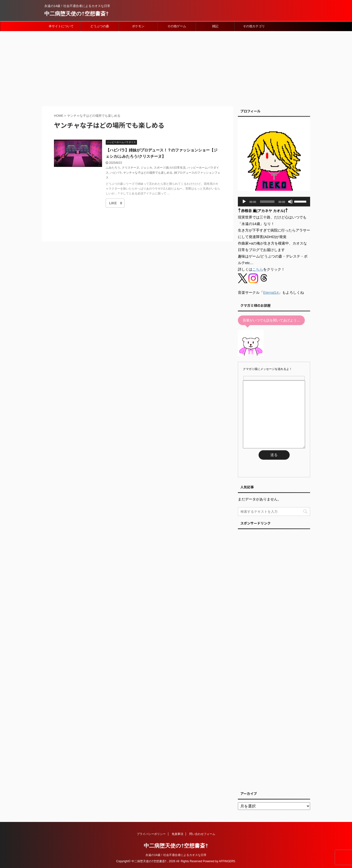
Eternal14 (271, 292)
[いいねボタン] (113, 203)
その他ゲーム (177, 26)
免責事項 (177, 834)
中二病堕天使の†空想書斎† (76, 14)
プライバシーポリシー (151, 834)
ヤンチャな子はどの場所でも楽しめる (148, 173)
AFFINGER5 (227, 861)
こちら (258, 269)
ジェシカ (146, 168)
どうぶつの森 (100, 26)
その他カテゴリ (254, 26)
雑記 (215, 26)
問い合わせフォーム (202, 834)
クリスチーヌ (130, 168)
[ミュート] (290, 202)
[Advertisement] (176, 68)
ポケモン (138, 26)
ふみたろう (113, 168)
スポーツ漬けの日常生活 (170, 168)
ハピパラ (116, 173)
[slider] (267, 202)
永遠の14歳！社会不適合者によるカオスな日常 (176, 855)
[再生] (244, 202)
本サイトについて (61, 26)
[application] (274, 202)
